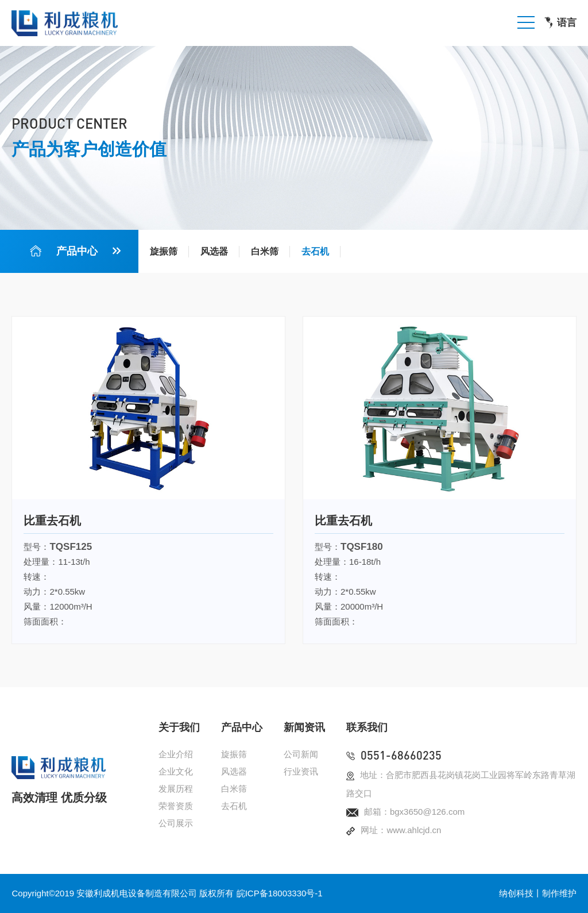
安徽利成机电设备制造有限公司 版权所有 (155, 893)
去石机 (315, 251)
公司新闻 (301, 754)
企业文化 (176, 771)
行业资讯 (301, 771)
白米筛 (265, 251)
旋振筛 (164, 251)
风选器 (214, 251)
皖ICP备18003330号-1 (280, 893)
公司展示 (176, 823)
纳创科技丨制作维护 (538, 893)
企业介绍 (176, 754)
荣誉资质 (176, 806)
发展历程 (176, 789)
